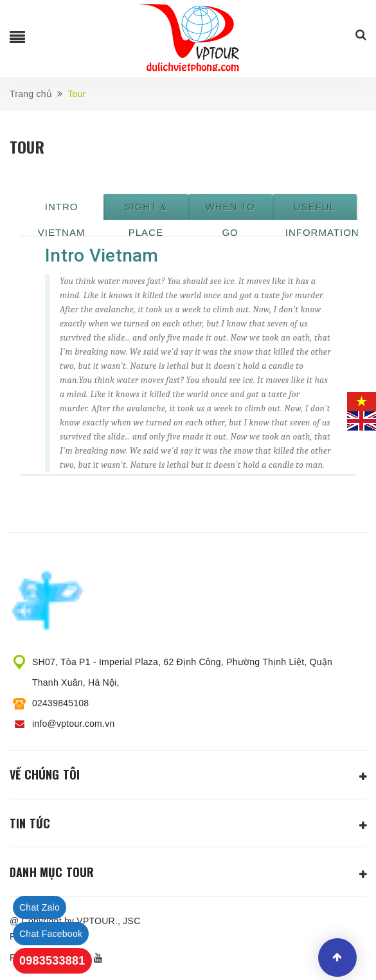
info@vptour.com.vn (73, 724)
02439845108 (60, 703)
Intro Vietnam (62, 210)
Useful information (321, 210)
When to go (230, 210)
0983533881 (52, 961)
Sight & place (146, 210)
